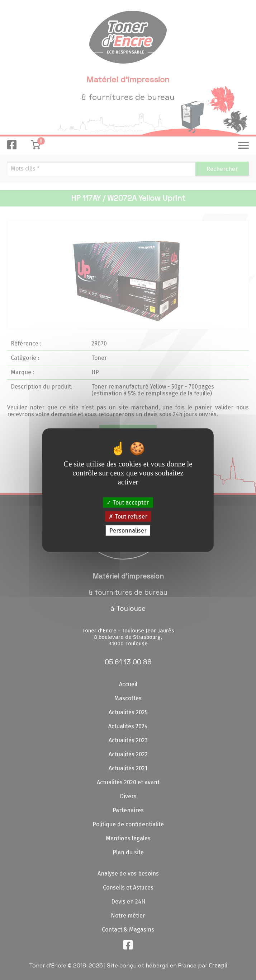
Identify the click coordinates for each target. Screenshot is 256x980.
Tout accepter (128, 502)
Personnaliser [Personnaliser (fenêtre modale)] (128, 531)
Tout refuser (128, 516)
